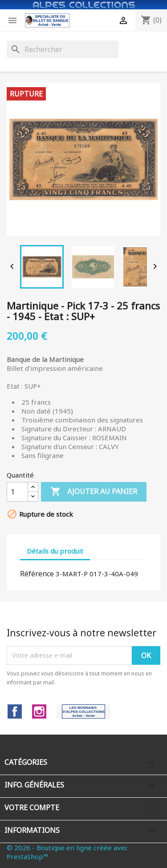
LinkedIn (83, 711)
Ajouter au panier (94, 492)
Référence (37, 574)
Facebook (15, 711)
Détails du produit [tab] (55, 551)
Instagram (39, 711)
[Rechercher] (63, 49)
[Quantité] (17, 492)
